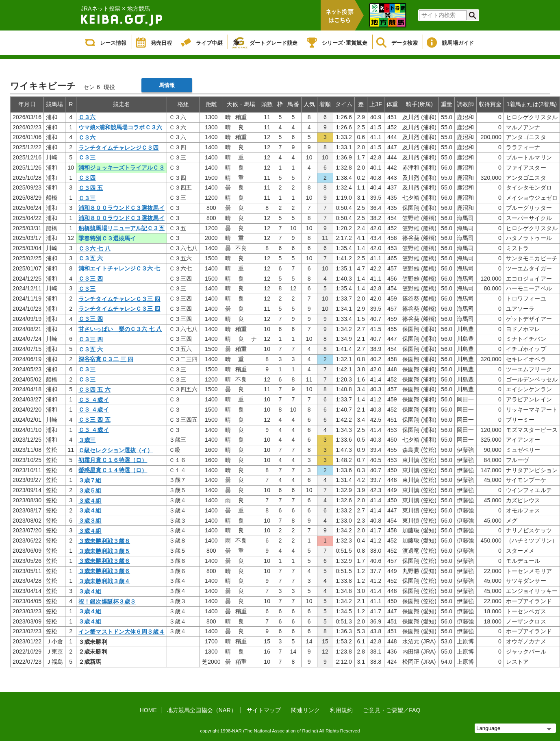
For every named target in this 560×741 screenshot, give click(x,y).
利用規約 (341, 710)
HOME (148, 710)
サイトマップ (264, 710)
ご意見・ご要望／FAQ (392, 710)
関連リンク (305, 710)
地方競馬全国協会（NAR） (202, 710)
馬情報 (167, 85)
